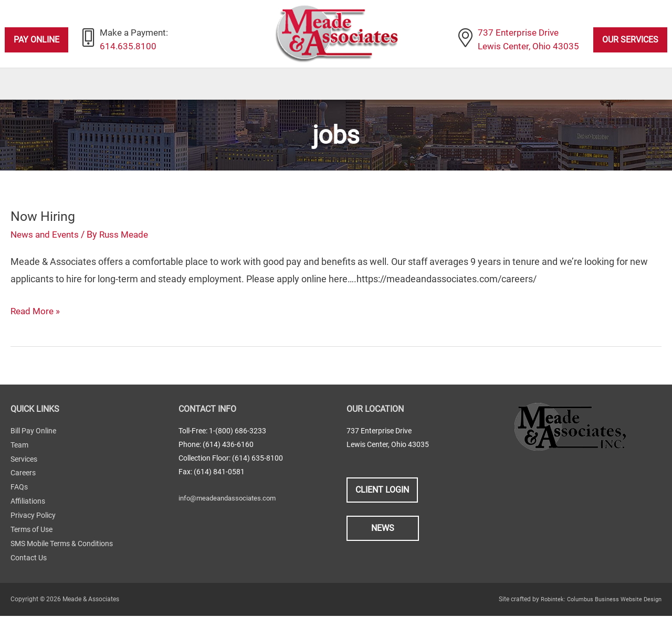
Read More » (36, 339)
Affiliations (28, 527)
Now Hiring (44, 244)
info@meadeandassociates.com (231, 526)
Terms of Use (31, 554)
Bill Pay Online (33, 459)
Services (24, 486)
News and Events (47, 263)
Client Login (382, 518)
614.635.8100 (129, 47)
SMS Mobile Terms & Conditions (62, 568)
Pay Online (36, 40)
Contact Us (29, 581)
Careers (23, 499)
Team (19, 472)
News (383, 556)
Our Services (630, 40)
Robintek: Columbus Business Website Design (597, 623)
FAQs (19, 513)
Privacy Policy (33, 540)
